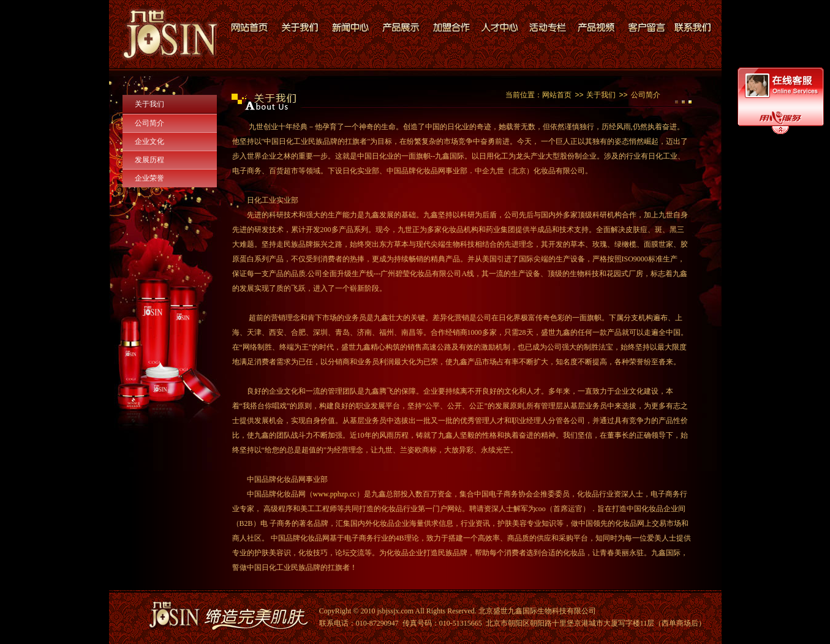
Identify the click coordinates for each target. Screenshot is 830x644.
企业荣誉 (149, 178)
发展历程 (149, 160)
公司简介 (149, 123)
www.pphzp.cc (335, 494)
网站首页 (557, 95)
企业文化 (149, 141)
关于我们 (149, 104)
